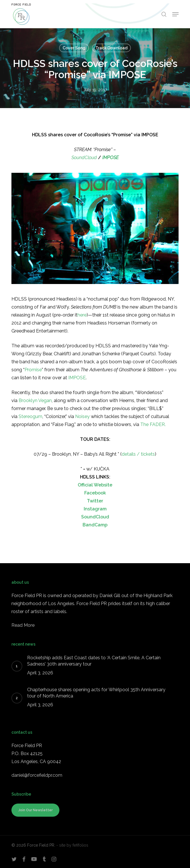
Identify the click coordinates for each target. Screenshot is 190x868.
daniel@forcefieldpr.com (37, 775)
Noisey (82, 416)
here (82, 315)
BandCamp (95, 525)
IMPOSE (110, 158)
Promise (33, 370)
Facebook (95, 493)
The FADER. (153, 424)
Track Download (111, 48)
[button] (175, 14)
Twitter (95, 501)
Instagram (95, 509)
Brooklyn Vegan (35, 400)
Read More (23, 625)
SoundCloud (84, 158)
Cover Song (74, 48)
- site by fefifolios (72, 845)
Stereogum (30, 416)
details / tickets (138, 454)
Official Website (95, 485)
